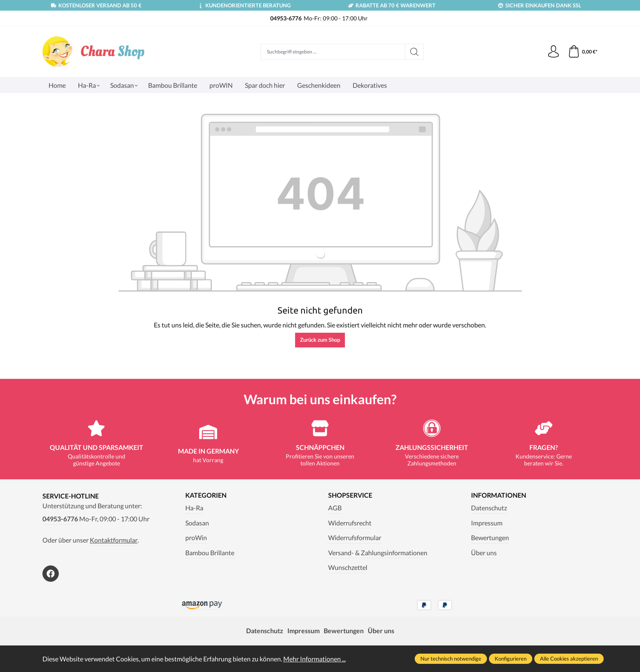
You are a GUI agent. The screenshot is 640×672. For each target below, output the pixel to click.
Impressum (487, 523)
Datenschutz (489, 508)
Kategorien (206, 495)
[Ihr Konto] (553, 52)
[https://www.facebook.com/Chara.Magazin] (51, 574)
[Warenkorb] (583, 52)
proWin (196, 537)
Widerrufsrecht (350, 523)
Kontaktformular (114, 540)
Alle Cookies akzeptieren (569, 659)
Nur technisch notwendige (451, 659)
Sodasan (197, 523)
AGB (335, 508)
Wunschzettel (348, 567)
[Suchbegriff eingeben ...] (333, 52)
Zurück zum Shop (320, 340)
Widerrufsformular (355, 537)
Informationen (499, 495)
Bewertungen (490, 537)
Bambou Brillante (210, 553)
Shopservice (350, 495)
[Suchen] (414, 52)
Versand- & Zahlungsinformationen (378, 553)
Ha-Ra (194, 508)
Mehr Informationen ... (314, 659)
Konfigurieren (511, 659)
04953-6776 (60, 519)
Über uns (484, 553)
